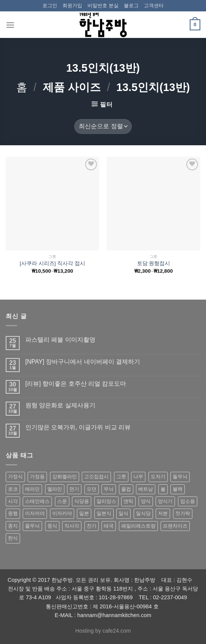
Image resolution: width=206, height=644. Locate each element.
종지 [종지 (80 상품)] (13, 526)
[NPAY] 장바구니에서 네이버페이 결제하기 (83, 362)
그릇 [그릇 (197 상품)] (121, 477)
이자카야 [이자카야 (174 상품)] (62, 513)
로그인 (50, 5)
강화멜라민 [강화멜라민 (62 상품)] (65, 477)
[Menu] (10, 25)
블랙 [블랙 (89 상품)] (178, 489)
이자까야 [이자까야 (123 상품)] (35, 513)
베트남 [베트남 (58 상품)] (146, 489)
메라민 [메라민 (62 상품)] (32, 489)
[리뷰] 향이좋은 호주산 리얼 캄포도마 (76, 384)
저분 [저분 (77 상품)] (163, 513)
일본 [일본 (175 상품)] (84, 513)
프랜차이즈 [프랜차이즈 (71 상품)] (175, 526)
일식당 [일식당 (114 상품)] (143, 513)
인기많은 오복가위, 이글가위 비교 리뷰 (78, 427)
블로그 (131, 5)
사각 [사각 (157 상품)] (13, 501)
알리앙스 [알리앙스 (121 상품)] (106, 501)
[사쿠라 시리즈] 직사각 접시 (52, 263)
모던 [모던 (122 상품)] (92, 489)
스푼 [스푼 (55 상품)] (62, 501)
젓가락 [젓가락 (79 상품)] (183, 513)
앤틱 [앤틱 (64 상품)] (128, 501)
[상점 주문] (103, 126)
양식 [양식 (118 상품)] (146, 501)
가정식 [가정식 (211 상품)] (15, 477)
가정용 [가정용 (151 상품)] (37, 477)
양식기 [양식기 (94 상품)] (165, 501)
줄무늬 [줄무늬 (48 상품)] (32, 526)
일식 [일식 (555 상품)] (123, 513)
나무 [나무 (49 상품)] (138, 477)
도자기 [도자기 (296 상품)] (158, 477)
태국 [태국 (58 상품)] (109, 526)
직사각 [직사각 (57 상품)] (72, 526)
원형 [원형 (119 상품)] (13, 513)
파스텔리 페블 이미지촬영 (60, 340)
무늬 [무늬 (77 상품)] (109, 489)
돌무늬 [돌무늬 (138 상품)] (180, 477)
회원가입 (72, 5)
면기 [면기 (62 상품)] (74, 489)
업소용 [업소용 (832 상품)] (188, 501)
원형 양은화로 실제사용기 (60, 405)
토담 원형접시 (154, 263)
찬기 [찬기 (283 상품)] (92, 526)
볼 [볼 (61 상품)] (163, 489)
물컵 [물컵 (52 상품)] (126, 489)
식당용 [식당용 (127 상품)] (82, 501)
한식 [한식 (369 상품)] (13, 538)
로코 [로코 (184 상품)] (13, 489)
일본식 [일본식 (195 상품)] (104, 513)
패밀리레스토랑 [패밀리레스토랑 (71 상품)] (138, 526)
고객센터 (154, 5)
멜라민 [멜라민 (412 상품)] (55, 489)
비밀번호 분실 (103, 5)
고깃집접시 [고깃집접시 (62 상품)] (96, 477)
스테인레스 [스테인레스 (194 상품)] (37, 501)
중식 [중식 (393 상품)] (52, 526)
